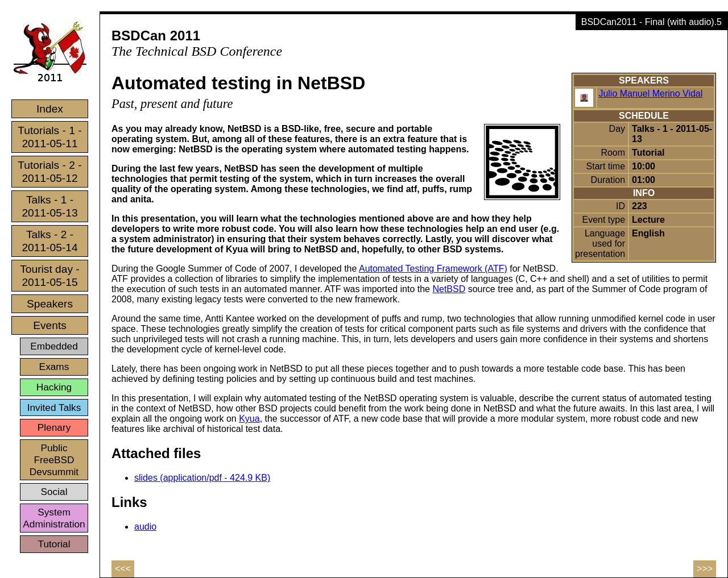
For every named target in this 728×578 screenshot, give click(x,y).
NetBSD (449, 289)
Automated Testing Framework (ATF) (433, 269)
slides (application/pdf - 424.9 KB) (202, 478)
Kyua (249, 419)
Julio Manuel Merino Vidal (650, 93)
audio (145, 527)
